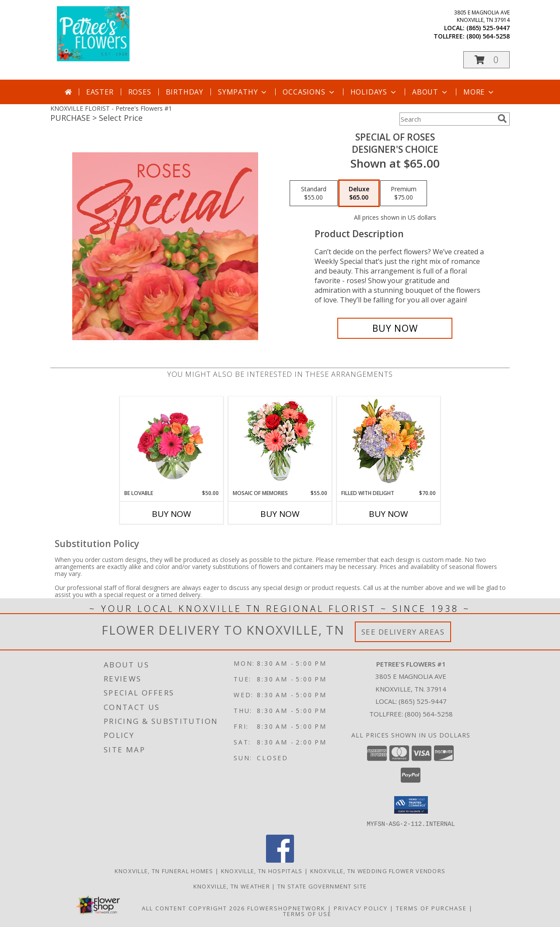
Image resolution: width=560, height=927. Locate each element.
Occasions (309, 92)
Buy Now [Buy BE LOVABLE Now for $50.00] (171, 514)
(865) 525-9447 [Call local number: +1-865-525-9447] (488, 28)
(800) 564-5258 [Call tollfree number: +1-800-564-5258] (488, 36)
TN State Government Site (322, 886)
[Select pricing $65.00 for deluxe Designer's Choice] (359, 193)
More (479, 92)
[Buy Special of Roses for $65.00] (395, 328)
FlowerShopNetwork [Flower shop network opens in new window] (286, 908)
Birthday (185, 92)
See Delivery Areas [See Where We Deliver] (403, 632)
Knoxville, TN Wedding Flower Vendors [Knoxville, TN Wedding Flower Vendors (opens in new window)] (378, 871)
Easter (100, 92)
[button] (486, 60)
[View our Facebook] (280, 860)
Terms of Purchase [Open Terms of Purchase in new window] (431, 908)
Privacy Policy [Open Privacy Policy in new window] (361, 908)
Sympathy (243, 92)
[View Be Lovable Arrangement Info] (172, 443)
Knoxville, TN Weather (232, 886)
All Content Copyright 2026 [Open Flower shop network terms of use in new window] (193, 908)
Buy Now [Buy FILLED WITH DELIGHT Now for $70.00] (388, 514)
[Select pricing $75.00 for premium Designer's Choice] (404, 193)
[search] (502, 119)
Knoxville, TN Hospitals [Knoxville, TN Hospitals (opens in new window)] (262, 871)
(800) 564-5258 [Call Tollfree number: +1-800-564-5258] (429, 714)
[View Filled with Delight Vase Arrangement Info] (389, 443)
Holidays (374, 92)
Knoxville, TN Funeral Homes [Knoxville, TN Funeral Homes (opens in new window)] (164, 871)
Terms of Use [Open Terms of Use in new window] (307, 913)
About (430, 92)
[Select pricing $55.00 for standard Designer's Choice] (314, 193)
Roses (140, 92)
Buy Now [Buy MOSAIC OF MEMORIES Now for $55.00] (280, 514)
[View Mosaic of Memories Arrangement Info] (280, 443)
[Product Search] (447, 119)
